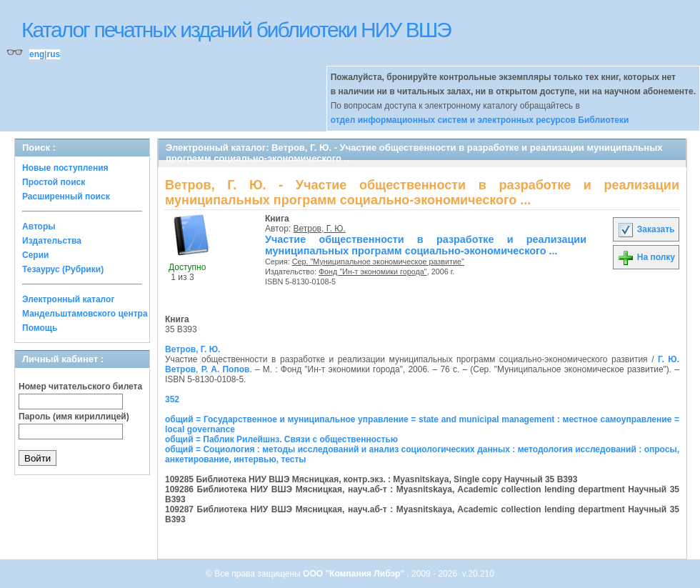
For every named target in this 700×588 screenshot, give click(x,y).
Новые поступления (65, 168)
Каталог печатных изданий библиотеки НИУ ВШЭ (236, 30)
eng (37, 54)
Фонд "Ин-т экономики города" (373, 271)
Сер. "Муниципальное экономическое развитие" (378, 261)
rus (53, 54)
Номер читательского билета (80, 387)
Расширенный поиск (66, 196)
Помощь (40, 328)
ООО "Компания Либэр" (355, 574)
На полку (646, 257)
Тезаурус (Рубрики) (63, 269)
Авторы (39, 226)
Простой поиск (54, 182)
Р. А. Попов (226, 369)
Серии (35, 255)
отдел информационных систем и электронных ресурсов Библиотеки (480, 120)
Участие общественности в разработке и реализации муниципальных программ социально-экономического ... (426, 245)
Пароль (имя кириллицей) (74, 417)
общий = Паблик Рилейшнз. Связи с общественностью (281, 439)
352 (172, 399)
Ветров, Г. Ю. (320, 229)
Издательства (52, 241)
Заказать (646, 229)
